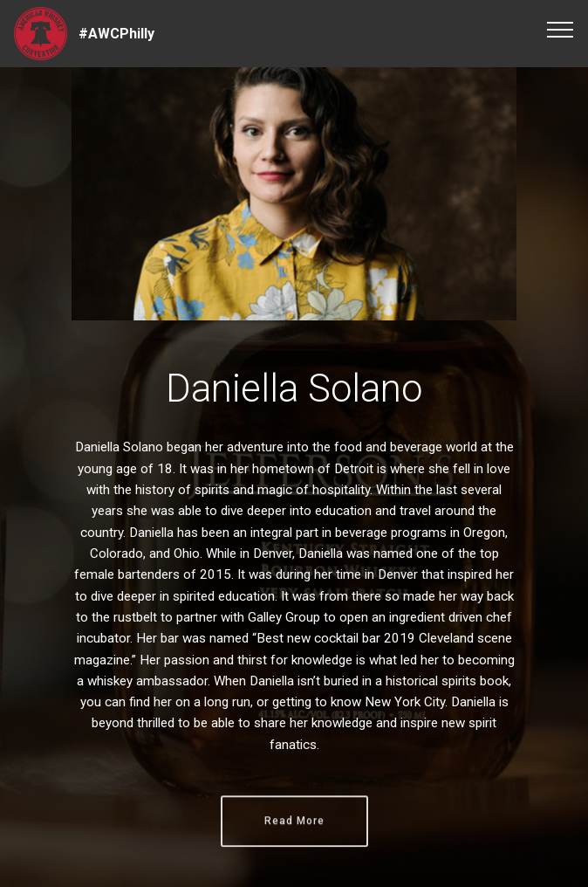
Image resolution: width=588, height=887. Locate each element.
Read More (294, 835)
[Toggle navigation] (561, 29)
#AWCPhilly (116, 34)
